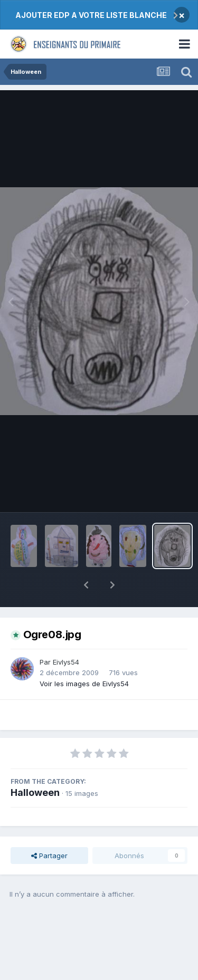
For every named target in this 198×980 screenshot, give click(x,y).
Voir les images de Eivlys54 (84, 656)
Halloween (35, 765)
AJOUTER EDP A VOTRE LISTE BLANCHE (91, 15)
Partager (49, 828)
